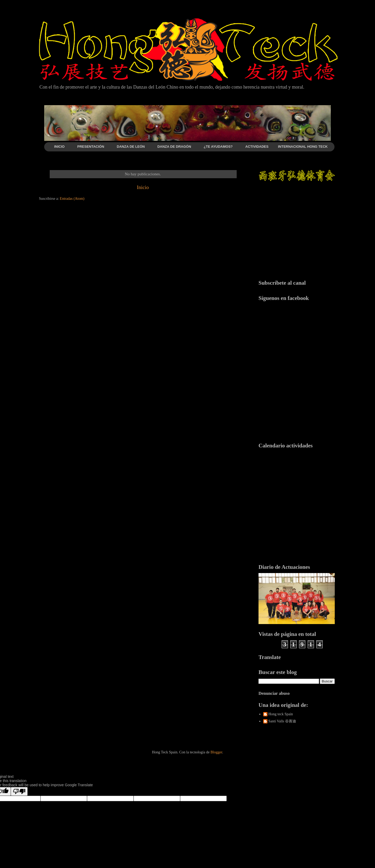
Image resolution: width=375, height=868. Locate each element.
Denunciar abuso (274, 693)
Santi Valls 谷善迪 (282, 721)
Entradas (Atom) (72, 199)
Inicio (143, 187)
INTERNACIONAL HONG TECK (303, 147)
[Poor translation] (19, 791)
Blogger (216, 752)
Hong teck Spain (281, 714)
